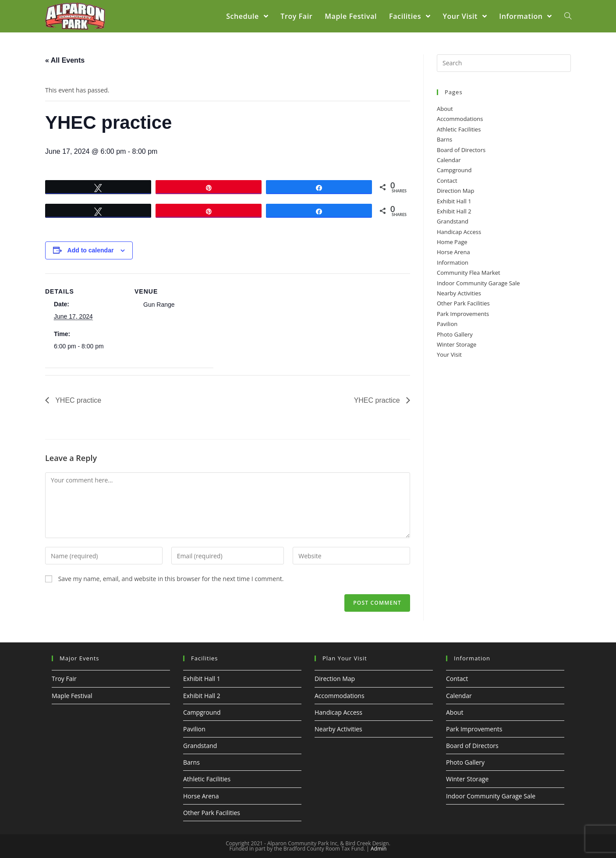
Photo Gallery (455, 334)
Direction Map (456, 191)
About (445, 109)
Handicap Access (459, 232)
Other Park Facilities (463, 303)
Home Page (452, 242)
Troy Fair (64, 679)
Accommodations (460, 119)
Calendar (449, 160)
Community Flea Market (469, 273)
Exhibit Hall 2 (454, 211)
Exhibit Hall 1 (454, 201)
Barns (444, 139)
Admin (379, 849)
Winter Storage (457, 344)
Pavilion (447, 324)
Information (453, 262)
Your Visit (449, 355)
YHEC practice (77, 400)
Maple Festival (72, 696)
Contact (447, 181)
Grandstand (453, 221)
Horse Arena (453, 252)
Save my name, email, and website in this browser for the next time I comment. (171, 579)
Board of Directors (461, 150)
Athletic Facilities (459, 129)
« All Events (65, 60)
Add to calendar (91, 250)
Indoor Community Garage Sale (478, 283)
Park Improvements (463, 314)
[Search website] (568, 16)
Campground (454, 170)
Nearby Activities (459, 293)
